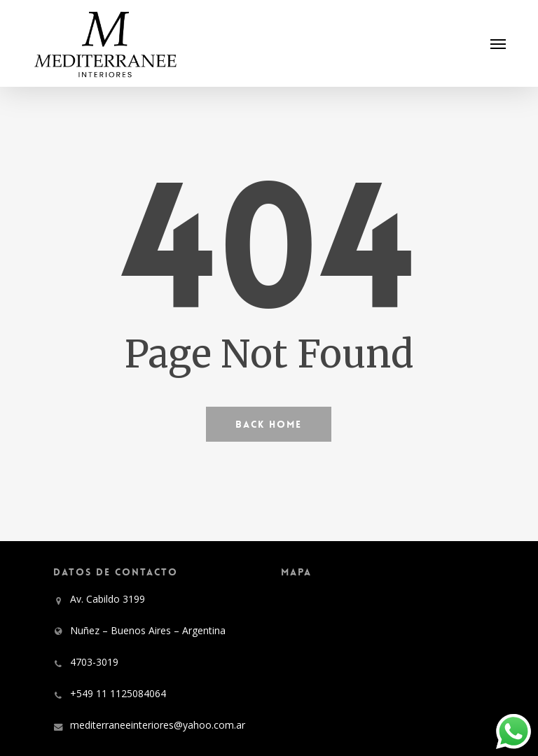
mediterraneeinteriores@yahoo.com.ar (158, 725)
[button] (498, 43)
